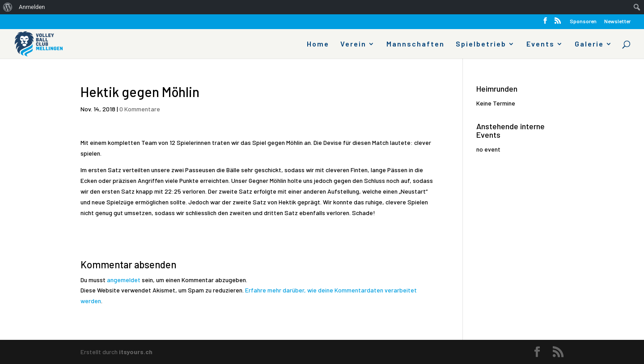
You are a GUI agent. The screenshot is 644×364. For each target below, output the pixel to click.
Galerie (589, 44)
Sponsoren (583, 21)
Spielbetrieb (481, 44)
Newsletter (617, 21)
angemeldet (124, 280)
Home (318, 44)
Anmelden (32, 7)
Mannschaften (415, 44)
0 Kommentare (140, 109)
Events (540, 44)
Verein (353, 44)
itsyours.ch (136, 352)
